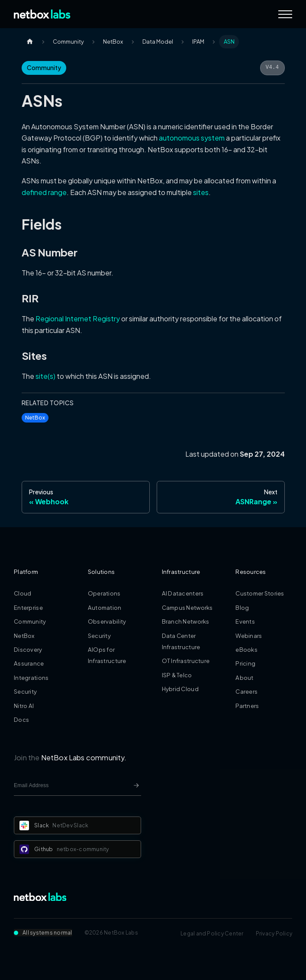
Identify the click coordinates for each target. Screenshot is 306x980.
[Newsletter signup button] (136, 785)
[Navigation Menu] (285, 14)
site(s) (45, 376)
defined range (44, 192)
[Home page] (30, 42)
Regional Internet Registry (78, 319)
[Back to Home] (42, 14)
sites (201, 192)
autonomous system (192, 138)
